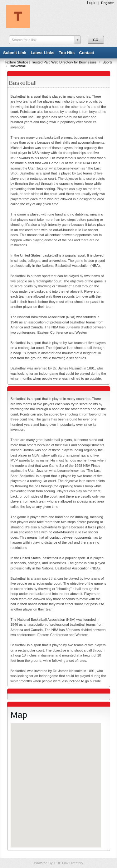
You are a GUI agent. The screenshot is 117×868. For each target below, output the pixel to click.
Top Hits (67, 53)
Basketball (18, 66)
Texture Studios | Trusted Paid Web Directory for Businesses (51, 62)
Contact (86, 53)
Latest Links (42, 53)
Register (107, 3)
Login (92, 3)
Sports (107, 62)
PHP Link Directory (69, 863)
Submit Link (15, 53)
